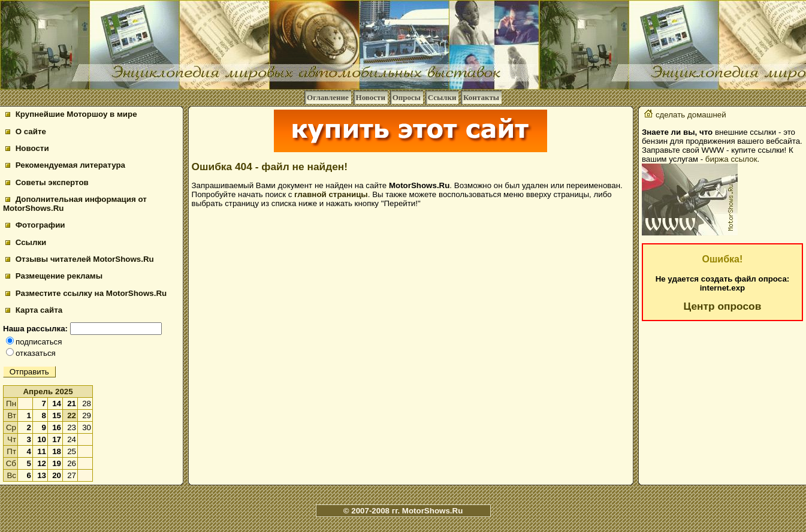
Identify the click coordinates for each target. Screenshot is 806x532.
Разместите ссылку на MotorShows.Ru (86, 293)
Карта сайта (34, 310)
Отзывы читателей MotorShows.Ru (80, 259)
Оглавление (328, 97)
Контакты (481, 97)
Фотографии (35, 225)
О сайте (26, 132)
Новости (371, 97)
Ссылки (442, 97)
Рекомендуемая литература (65, 165)
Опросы (407, 97)
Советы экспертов (47, 182)
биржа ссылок (731, 159)
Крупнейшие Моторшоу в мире (71, 114)
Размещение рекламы (54, 276)
